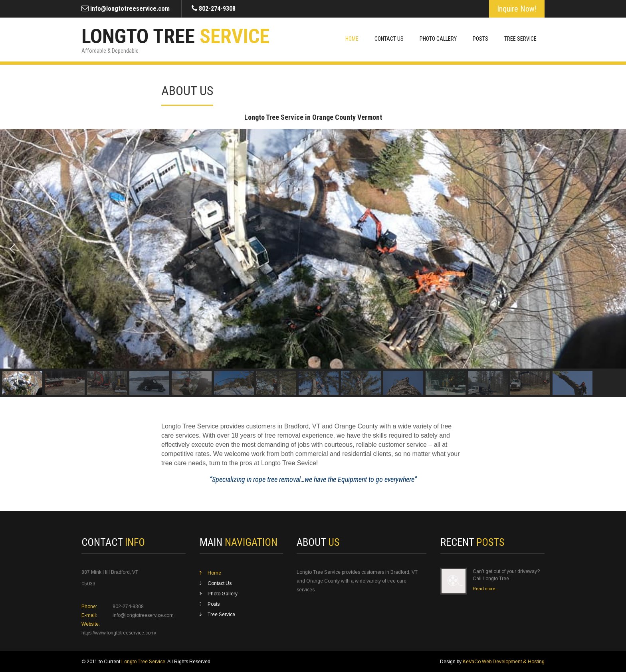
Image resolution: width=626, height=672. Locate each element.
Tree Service (520, 39)
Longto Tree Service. (144, 662)
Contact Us (389, 39)
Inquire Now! (517, 9)
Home (352, 39)
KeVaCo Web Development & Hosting (504, 662)
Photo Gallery (438, 39)
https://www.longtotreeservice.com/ (119, 633)
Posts (480, 39)
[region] (313, 263)
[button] (12, 249)
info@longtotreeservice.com (130, 9)
